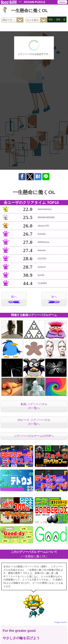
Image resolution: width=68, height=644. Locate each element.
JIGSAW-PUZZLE (34, 2)
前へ (14, 299)
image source (61, 622)
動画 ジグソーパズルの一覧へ (34, 406)
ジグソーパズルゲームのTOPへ (34, 436)
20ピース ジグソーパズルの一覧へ (34, 422)
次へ (54, 299)
